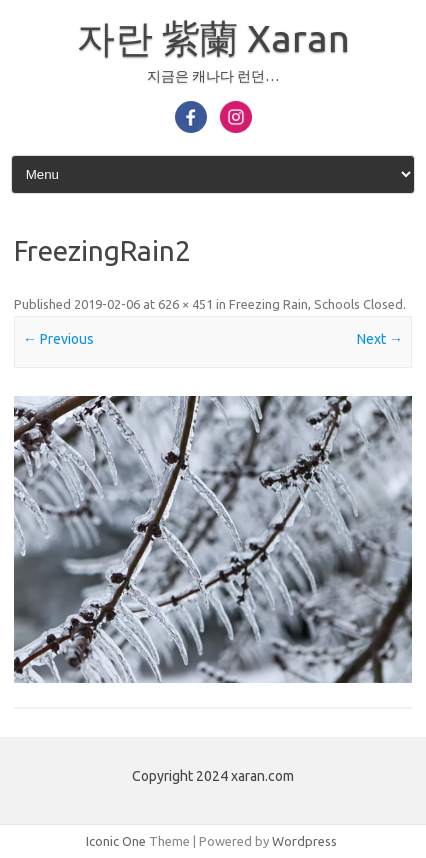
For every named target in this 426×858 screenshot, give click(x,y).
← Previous (58, 339)
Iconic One (116, 841)
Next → (380, 339)
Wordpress (304, 841)
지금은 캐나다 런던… (213, 76)
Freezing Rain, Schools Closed (316, 304)
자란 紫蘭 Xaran (213, 38)
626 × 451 (185, 304)
